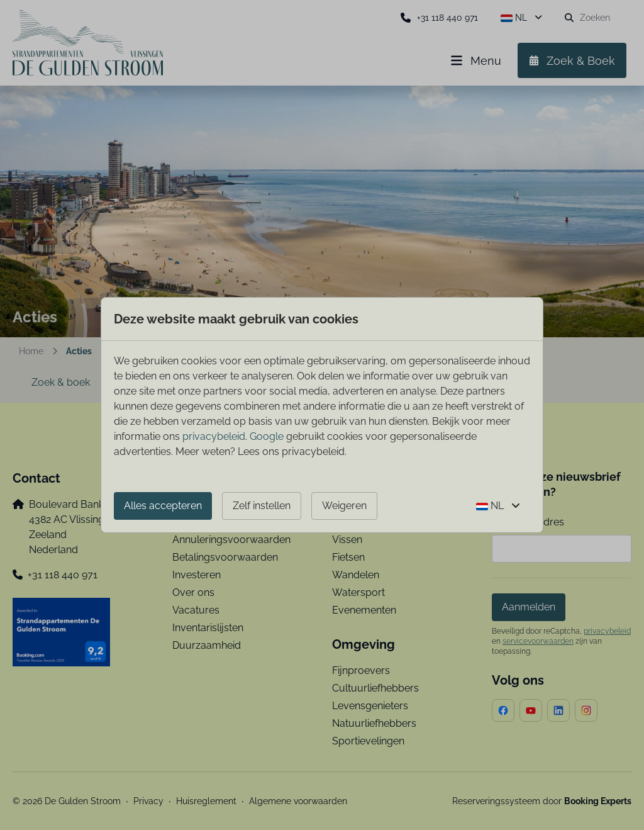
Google (267, 436)
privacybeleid (214, 436)
